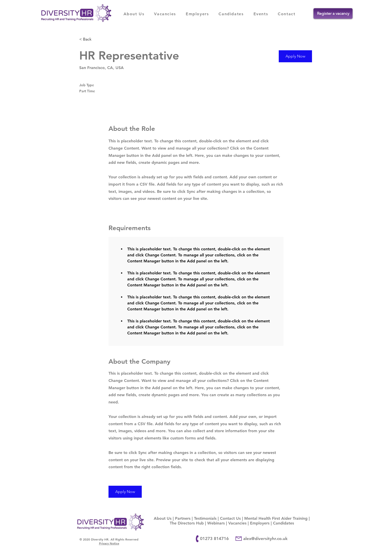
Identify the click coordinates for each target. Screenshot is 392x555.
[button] (295, 56)
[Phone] (197, 539)
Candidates (283, 523)
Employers (260, 523)
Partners (183, 518)
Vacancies (237, 523)
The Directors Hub (187, 523)
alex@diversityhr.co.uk (265, 538)
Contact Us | (232, 518)
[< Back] (97, 39)
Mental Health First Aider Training (276, 518)
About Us (163, 518)
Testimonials (205, 518)
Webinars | (218, 523)
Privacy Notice (109, 543)
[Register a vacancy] (333, 14)
